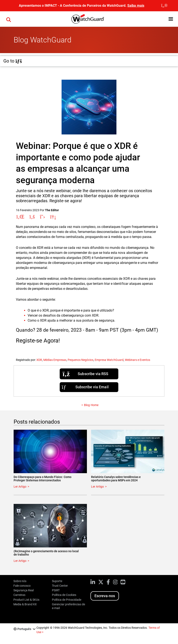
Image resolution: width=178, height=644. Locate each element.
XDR (39, 360)
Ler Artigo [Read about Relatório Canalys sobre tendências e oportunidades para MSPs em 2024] (97, 487)
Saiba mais (136, 6)
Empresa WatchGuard (109, 360)
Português (24, 629)
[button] (9, 19)
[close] (164, 6)
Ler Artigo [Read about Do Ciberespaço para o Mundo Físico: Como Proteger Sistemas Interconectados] (20, 487)
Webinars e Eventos (137, 360)
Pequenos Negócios (81, 360)
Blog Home (91, 405)
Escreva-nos (105, 596)
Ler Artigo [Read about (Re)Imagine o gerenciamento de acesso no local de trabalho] (20, 561)
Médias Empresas (55, 360)
